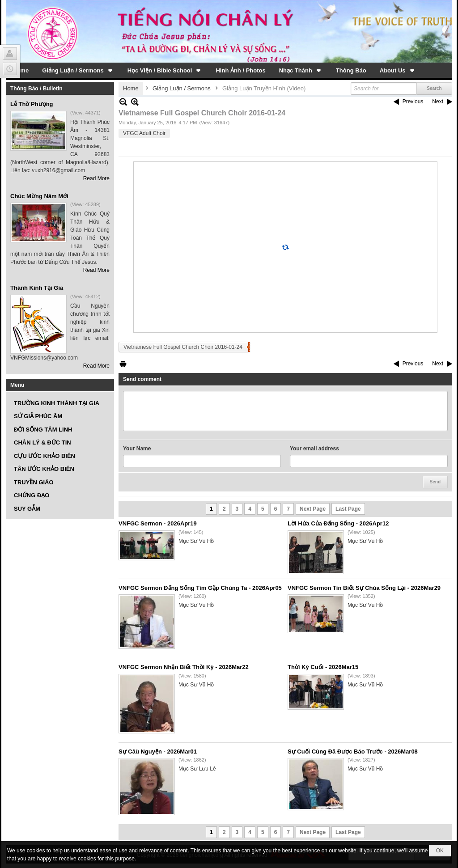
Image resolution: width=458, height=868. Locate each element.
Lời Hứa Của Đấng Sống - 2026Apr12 (338, 523)
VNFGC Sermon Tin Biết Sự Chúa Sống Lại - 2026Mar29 (364, 588)
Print (123, 364)
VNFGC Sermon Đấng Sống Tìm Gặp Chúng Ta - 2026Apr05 (200, 588)
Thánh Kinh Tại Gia (37, 288)
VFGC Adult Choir (144, 133)
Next (438, 102)
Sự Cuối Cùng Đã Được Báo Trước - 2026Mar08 (353, 752)
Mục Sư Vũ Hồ (196, 541)
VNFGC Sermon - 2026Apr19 (158, 523)
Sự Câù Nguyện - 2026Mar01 (158, 752)
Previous (413, 102)
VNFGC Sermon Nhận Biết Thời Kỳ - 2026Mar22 (184, 667)
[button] (78, 70)
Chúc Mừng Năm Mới (39, 196)
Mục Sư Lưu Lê (197, 769)
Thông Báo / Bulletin (36, 89)
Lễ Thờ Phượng (32, 104)
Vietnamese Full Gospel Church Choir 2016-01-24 (183, 347)
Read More (96, 178)
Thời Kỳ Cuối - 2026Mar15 (323, 667)
